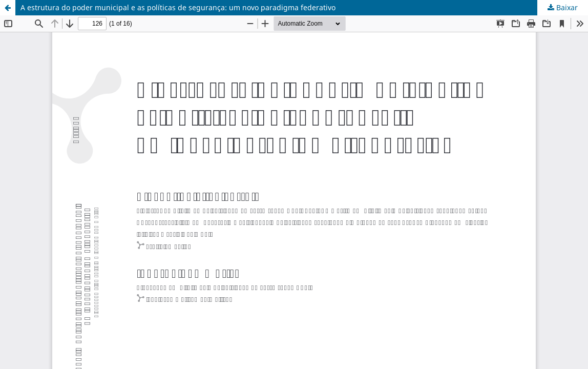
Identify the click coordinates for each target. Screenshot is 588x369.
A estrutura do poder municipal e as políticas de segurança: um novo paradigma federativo (178, 7)
